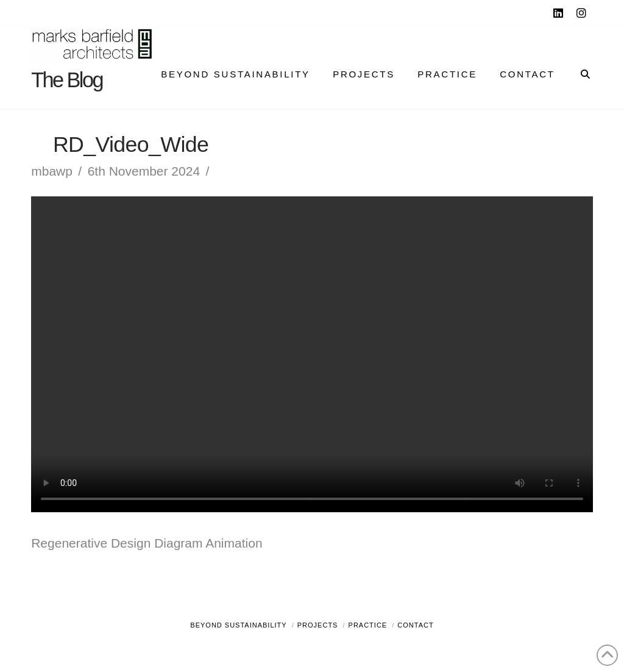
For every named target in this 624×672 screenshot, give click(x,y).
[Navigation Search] (579, 65)
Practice (368, 625)
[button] (612, 12)
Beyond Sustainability (238, 625)
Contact (415, 625)
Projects (318, 625)
